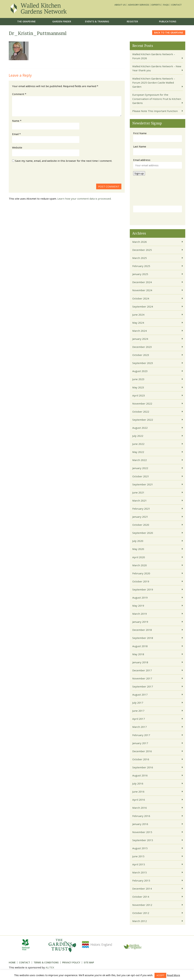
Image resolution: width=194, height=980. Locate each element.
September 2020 (143, 533)
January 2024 (140, 339)
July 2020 (138, 541)
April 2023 (139, 395)
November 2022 (142, 403)
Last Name (140, 146)
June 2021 (138, 492)
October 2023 (141, 355)
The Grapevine (26, 21)
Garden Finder (62, 21)
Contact (176, 5)
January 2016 (140, 824)
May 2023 (138, 387)
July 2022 (138, 436)
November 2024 (142, 290)
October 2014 (141, 897)
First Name (140, 133)
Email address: (142, 160)
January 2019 (140, 622)
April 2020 (139, 557)
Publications (168, 21)
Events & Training (97, 21)
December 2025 (142, 250)
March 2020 (140, 565)
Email (16, 134)
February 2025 (141, 266)
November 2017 (142, 678)
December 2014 (142, 889)
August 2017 (140, 695)
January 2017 (140, 743)
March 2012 (140, 921)
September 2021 (143, 484)
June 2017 (138, 711)
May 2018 (138, 654)
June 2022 (138, 444)
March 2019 (140, 614)
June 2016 (138, 792)
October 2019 (141, 581)
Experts (156, 5)
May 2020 (138, 549)
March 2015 (140, 872)
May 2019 (138, 606)
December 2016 (142, 751)
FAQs (166, 5)
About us (120, 5)
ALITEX (50, 967)
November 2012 (142, 905)
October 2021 (141, 476)
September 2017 (143, 686)
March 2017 (140, 727)
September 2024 (143, 306)
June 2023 (138, 379)
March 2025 (140, 258)
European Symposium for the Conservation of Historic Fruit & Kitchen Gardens (157, 99)
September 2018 (143, 638)
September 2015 (143, 840)
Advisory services (139, 5)
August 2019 (140, 598)
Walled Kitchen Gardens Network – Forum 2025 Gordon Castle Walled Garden (154, 83)
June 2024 (138, 315)
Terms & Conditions (46, 962)
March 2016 (140, 808)
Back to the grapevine (169, 33)
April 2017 (139, 719)
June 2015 (138, 856)
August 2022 (140, 428)
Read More (173, 975)
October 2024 (141, 298)
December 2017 (142, 670)
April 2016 (139, 800)
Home (12, 962)
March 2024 (140, 331)
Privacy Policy (71, 962)
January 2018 (140, 662)
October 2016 (141, 759)
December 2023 (142, 347)
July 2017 (138, 703)
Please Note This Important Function (155, 111)
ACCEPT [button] (160, 975)
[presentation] (38, 174)
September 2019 (143, 589)
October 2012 (141, 913)
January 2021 (140, 517)
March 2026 (140, 242)
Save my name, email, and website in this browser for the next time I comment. (64, 161)
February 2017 (141, 735)
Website (17, 147)
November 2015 (142, 832)
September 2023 (143, 363)
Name (17, 121)
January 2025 (140, 274)
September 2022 (143, 420)
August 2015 (140, 848)
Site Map (89, 962)
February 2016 (141, 816)
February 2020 (141, 573)
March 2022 (140, 460)
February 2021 (141, 509)
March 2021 (140, 501)
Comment (19, 94)
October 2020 (141, 525)
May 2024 (138, 323)
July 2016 (138, 783)
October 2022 (141, 412)
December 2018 (142, 630)
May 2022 (138, 452)
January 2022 (140, 468)
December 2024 (142, 282)
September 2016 (143, 767)
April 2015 (139, 864)
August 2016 (140, 775)
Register (132, 21)
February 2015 (141, 880)
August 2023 (140, 371)
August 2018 (140, 646)
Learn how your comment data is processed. (84, 199)
